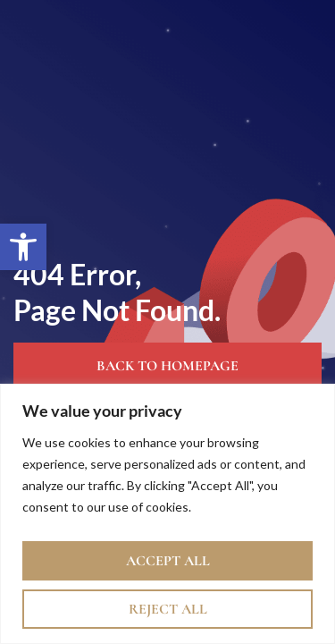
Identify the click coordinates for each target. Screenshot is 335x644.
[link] (23, 247)
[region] (167, 514)
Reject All (168, 609)
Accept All (168, 561)
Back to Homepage (167, 366)
